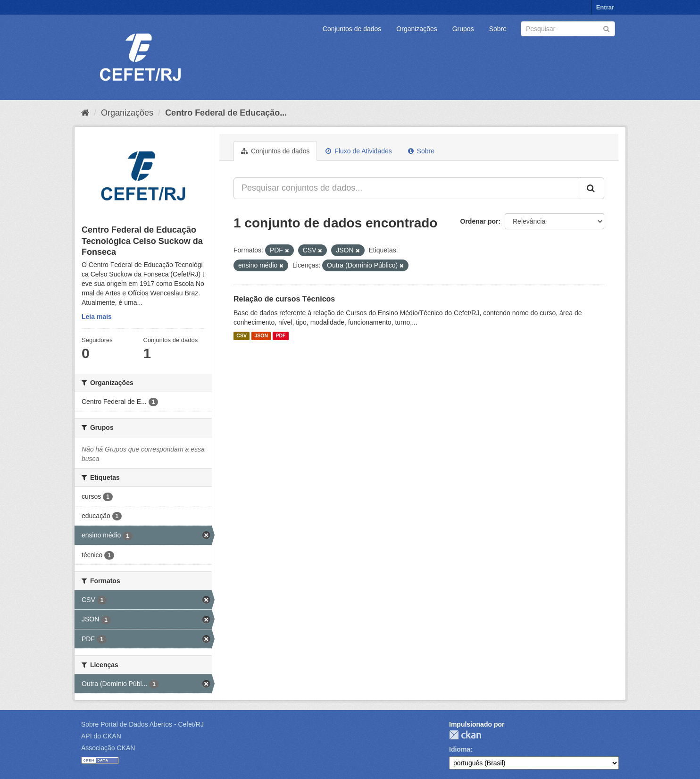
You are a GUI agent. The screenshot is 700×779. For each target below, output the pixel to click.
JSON (261, 336)
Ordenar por (479, 221)
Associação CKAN (108, 748)
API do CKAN (101, 736)
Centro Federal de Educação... (226, 113)
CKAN (465, 735)
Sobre (498, 29)
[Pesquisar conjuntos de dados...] (406, 188)
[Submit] (606, 28)
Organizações (417, 29)
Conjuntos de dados (352, 29)
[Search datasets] (568, 29)
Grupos (463, 29)
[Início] (85, 113)
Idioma (460, 749)
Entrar (605, 7)
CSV (242, 336)
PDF (280, 336)
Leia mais (97, 317)
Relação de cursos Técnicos (284, 299)
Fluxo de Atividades (358, 151)
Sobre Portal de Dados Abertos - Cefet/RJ (142, 724)
